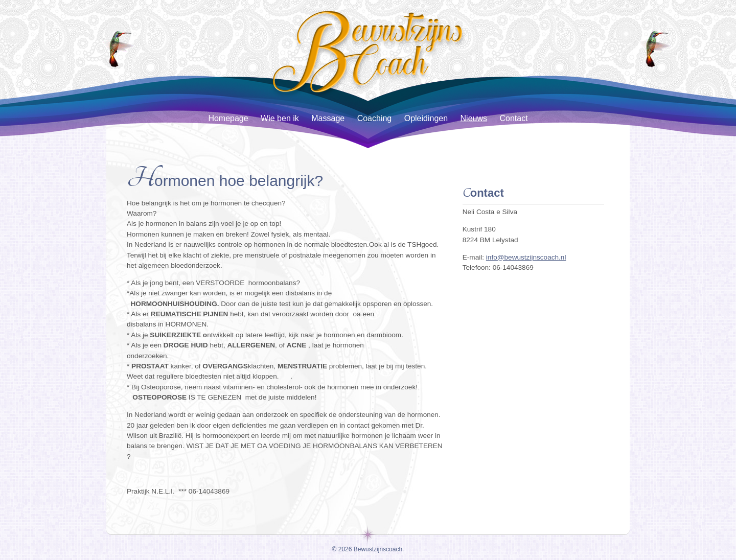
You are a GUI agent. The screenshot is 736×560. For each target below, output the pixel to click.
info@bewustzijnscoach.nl (526, 257)
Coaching (375, 118)
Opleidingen (426, 118)
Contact (513, 118)
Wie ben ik (280, 118)
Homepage (228, 118)
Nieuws (474, 118)
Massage (328, 118)
